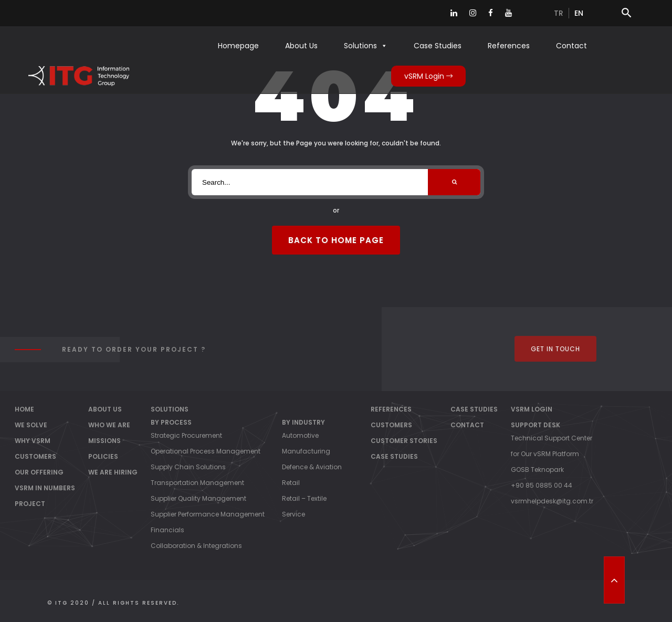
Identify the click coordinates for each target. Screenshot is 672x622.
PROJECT (30, 504)
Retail (291, 483)
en (579, 13)
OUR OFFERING (39, 472)
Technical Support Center (552, 438)
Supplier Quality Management (198, 498)
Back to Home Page (336, 240)
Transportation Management (197, 483)
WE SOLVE (31, 425)
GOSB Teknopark (537, 470)
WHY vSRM (33, 441)
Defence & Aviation (312, 467)
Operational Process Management (206, 451)
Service (293, 514)
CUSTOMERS (35, 456)
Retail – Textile (304, 498)
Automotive (300, 435)
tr (559, 13)
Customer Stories (404, 441)
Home (24, 409)
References (509, 46)
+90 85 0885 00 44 (542, 485)
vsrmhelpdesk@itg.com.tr (552, 501)
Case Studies (438, 46)
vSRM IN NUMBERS (45, 488)
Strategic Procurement (186, 435)
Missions (104, 441)
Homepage (238, 46)
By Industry (303, 422)
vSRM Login (428, 76)
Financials (167, 530)
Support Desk (535, 425)
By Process (171, 422)
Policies (103, 456)
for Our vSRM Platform (545, 454)
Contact (571, 46)
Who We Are (109, 425)
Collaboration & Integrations (196, 546)
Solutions (366, 46)
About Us (301, 46)
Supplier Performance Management (208, 514)
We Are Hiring (113, 472)
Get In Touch (555, 349)
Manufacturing (306, 451)
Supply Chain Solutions (188, 467)
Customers (391, 425)
